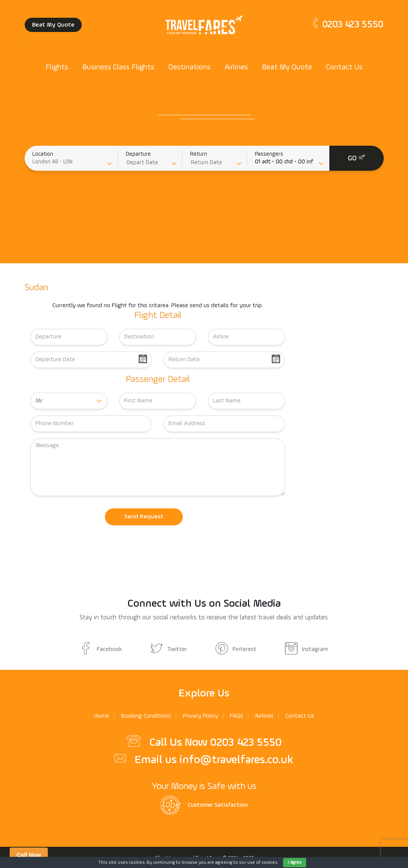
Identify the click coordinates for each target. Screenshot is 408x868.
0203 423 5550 (347, 25)
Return (199, 154)
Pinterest (236, 649)
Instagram (307, 649)
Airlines (236, 67)
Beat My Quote (53, 25)
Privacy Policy (200, 716)
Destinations (189, 67)
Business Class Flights (118, 67)
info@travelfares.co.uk (236, 760)
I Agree (295, 863)
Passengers (269, 154)
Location (43, 154)
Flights (57, 67)
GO (357, 158)
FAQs (236, 716)
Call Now (29, 855)
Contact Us (344, 67)
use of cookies (262, 863)
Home (102, 716)
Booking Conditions (146, 716)
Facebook (101, 649)
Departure (138, 154)
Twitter (169, 649)
